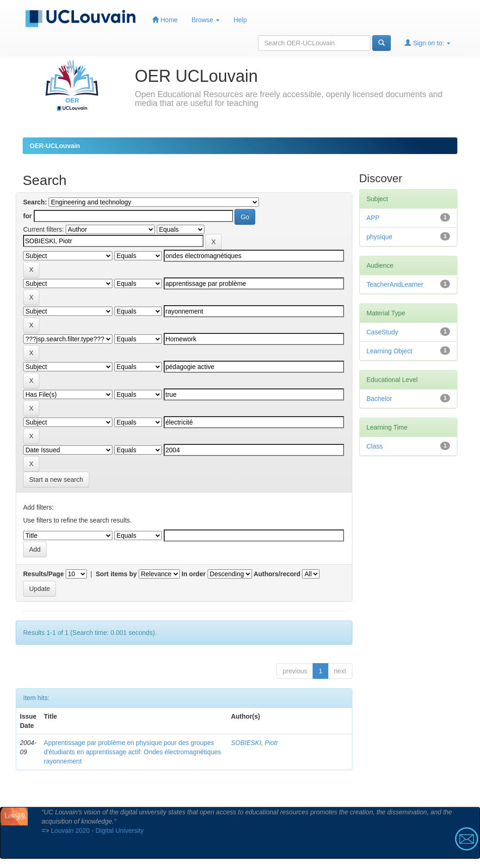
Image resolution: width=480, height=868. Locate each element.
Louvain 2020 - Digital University (97, 831)
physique (380, 237)
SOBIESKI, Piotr (254, 743)
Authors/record (277, 574)
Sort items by (116, 574)
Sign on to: (428, 43)
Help (240, 20)
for (28, 216)
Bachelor (379, 399)
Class (375, 446)
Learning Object (390, 351)
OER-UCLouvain (55, 146)
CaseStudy (382, 332)
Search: (35, 202)
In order (194, 574)
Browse (206, 20)
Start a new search (56, 480)
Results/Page (43, 574)
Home (165, 20)
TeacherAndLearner (395, 284)
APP (373, 218)
